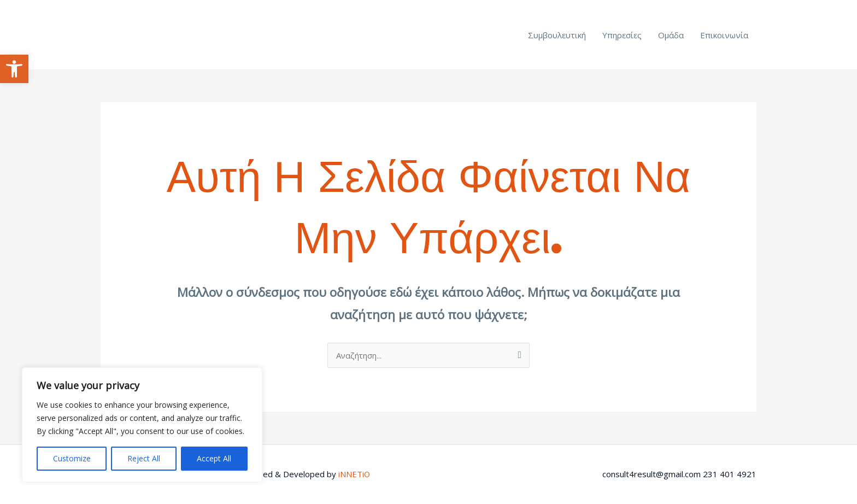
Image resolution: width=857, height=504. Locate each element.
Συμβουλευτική (557, 35)
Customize (72, 458)
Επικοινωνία (724, 35)
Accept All (214, 458)
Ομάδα (671, 35)
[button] (14, 69)
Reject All (144, 458)
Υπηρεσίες (622, 35)
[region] (142, 425)
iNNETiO (354, 474)
